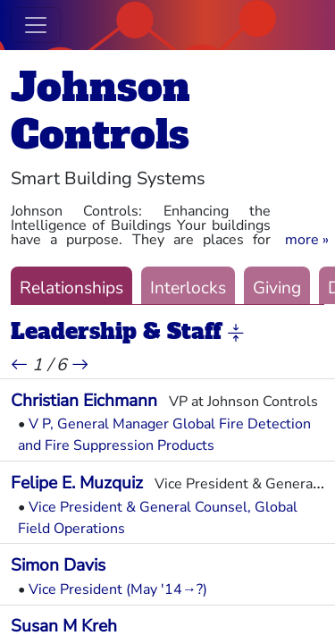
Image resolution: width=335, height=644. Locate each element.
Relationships (71, 288)
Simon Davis (58, 565)
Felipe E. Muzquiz (77, 483)
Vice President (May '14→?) (118, 589)
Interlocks (188, 288)
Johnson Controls (100, 111)
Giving (277, 288)
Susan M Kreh (64, 626)
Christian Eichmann (84, 401)
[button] (307, 240)
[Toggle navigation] (36, 25)
